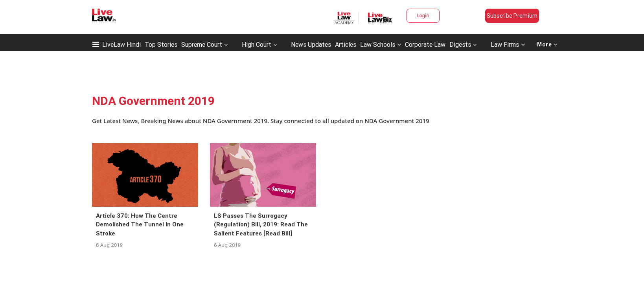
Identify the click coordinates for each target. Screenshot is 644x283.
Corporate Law (425, 44)
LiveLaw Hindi (121, 44)
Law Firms (508, 44)
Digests (460, 44)
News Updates (311, 44)
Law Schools (381, 44)
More (547, 44)
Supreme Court (202, 44)
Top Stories (161, 44)
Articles (346, 44)
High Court (257, 44)
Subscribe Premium (512, 16)
